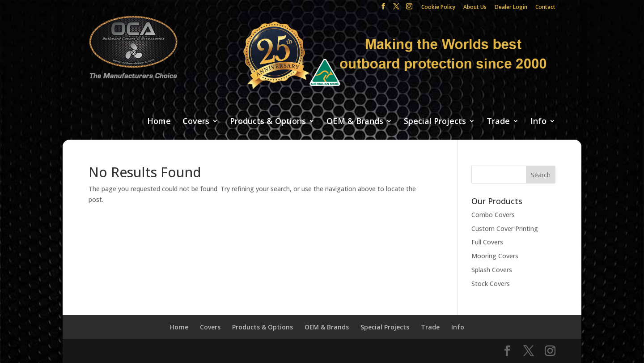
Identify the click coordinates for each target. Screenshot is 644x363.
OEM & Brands (355, 122)
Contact (545, 8)
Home (159, 122)
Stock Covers (491, 284)
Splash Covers (492, 270)
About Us (475, 8)
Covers (196, 122)
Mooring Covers (495, 256)
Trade (498, 122)
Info (538, 122)
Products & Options (268, 122)
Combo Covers (493, 215)
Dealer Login (511, 8)
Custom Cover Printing (505, 228)
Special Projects (435, 122)
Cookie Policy (438, 8)
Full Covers (487, 242)
